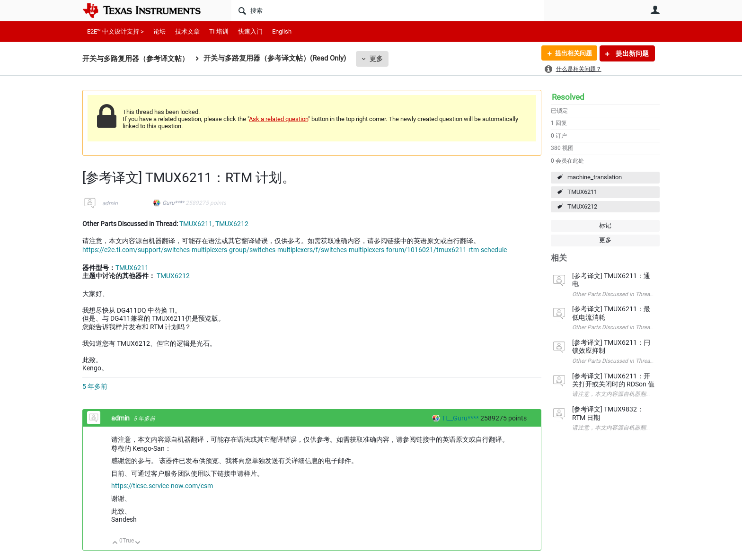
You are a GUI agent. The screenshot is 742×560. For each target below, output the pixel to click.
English (282, 31)
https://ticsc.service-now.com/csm (162, 486)
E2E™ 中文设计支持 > (115, 31)
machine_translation (595, 177)
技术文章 (187, 31)
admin (110, 203)
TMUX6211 (582, 192)
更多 (376, 59)
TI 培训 (219, 31)
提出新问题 (632, 53)
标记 (605, 225)
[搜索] (388, 10)
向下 (138, 543)
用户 (655, 10)
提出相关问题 (571, 53)
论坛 (159, 31)
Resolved (568, 97)
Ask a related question (278, 119)
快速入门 (250, 31)
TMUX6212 (582, 206)
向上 (115, 543)
